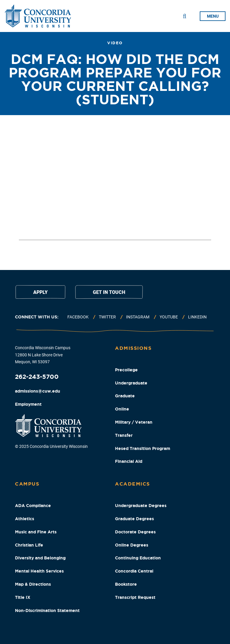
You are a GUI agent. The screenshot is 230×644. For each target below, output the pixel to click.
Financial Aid (129, 461)
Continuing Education (138, 558)
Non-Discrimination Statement (47, 611)
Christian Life (29, 545)
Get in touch (109, 292)
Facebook (78, 317)
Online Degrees (132, 545)
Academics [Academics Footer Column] (133, 484)
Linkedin (197, 317)
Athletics (25, 519)
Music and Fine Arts (36, 532)
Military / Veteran (134, 422)
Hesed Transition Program (143, 448)
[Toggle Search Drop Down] (185, 16)
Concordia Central (134, 571)
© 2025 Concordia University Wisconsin (51, 446)
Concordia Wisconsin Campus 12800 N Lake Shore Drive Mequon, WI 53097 (43, 355)
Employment (28, 404)
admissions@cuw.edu (38, 391)
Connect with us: (37, 317)
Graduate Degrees (134, 519)
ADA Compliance (33, 506)
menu (213, 16)
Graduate (125, 396)
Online (122, 409)
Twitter (107, 317)
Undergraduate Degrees (141, 506)
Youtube (169, 317)
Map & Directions (33, 584)
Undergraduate (131, 383)
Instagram (138, 317)
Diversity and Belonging (40, 558)
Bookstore (126, 584)
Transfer (124, 435)
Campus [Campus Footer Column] (27, 484)
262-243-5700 (37, 377)
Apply (40, 292)
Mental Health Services (39, 571)
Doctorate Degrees (135, 532)
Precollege (126, 370)
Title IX (23, 597)
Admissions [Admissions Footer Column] (133, 348)
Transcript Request (135, 597)
